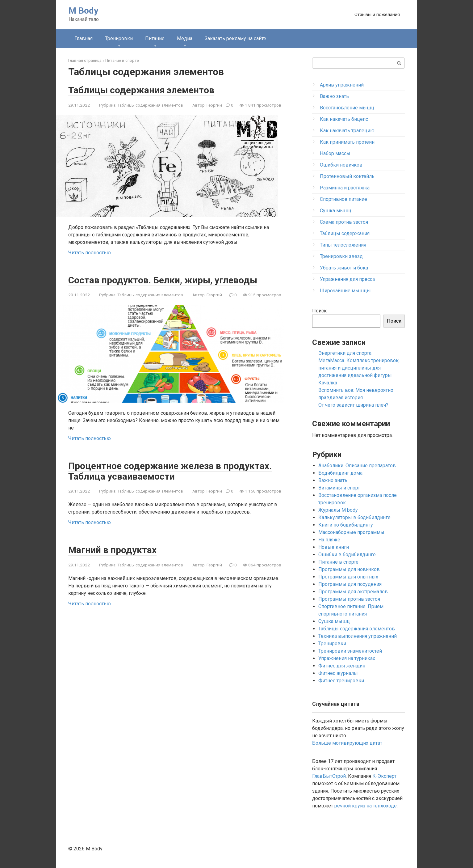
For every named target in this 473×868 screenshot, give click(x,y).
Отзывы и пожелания (377, 15)
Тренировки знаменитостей (350, 651)
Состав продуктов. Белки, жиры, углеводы (164, 280)
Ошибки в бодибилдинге (347, 555)
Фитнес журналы (338, 673)
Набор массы (335, 153)
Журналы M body (338, 510)
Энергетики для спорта (345, 353)
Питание (155, 38)
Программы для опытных (348, 577)
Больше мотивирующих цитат (347, 743)
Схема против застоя (344, 222)
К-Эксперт (384, 776)
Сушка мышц (336, 211)
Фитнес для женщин (342, 666)
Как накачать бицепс (344, 119)
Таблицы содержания (345, 233)
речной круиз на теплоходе (366, 806)
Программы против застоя (349, 599)
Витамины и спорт (339, 488)
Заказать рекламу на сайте (235, 38)
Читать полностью (90, 252)
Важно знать (334, 96)
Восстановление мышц (347, 108)
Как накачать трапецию (347, 131)
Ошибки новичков (341, 165)
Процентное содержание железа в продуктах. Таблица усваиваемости (171, 471)
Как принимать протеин (347, 142)
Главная (84, 38)
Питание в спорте (122, 60)
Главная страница (85, 60)
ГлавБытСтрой (329, 776)
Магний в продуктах (113, 550)
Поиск (319, 311)
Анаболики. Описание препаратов (357, 466)
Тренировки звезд (341, 256)
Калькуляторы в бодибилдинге (354, 517)
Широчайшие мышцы (345, 291)
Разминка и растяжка (345, 188)
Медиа (185, 38)
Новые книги (334, 547)
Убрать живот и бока (344, 268)
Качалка (328, 383)
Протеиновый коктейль (347, 176)
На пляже (329, 540)
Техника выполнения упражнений (358, 636)
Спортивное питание (343, 199)
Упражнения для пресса (347, 279)
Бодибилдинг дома (340, 473)
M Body (83, 11)
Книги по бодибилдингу (346, 525)
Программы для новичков (349, 569)
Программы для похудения (350, 584)
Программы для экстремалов (353, 592)
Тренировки (119, 38)
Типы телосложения (343, 245)
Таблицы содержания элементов (142, 90)
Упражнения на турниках (347, 658)
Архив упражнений (342, 85)
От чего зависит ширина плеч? (353, 405)
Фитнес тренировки (341, 681)
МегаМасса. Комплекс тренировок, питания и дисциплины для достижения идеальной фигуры (359, 368)
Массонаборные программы (351, 532)
